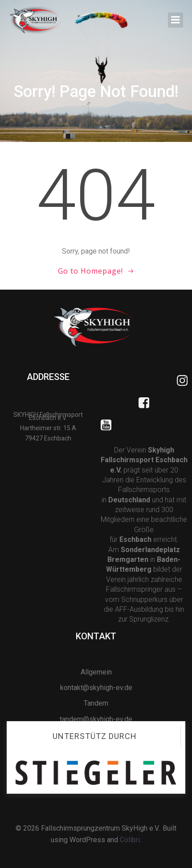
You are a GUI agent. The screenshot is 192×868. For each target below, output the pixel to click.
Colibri (130, 840)
